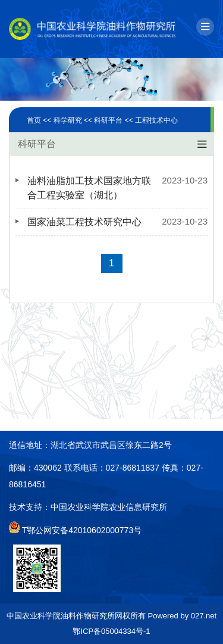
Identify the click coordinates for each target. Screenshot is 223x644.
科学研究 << (74, 120)
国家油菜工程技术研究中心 (84, 222)
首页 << (40, 120)
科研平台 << (114, 120)
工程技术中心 (156, 120)
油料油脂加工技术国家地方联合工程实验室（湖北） (89, 188)
